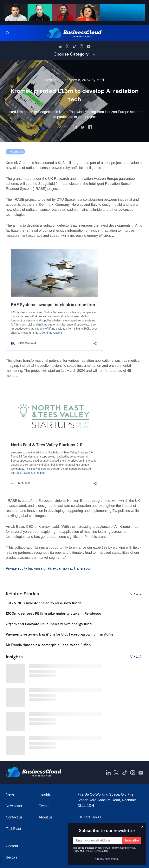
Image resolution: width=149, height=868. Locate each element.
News (10, 794)
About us (46, 817)
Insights (45, 794)
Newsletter (14, 806)
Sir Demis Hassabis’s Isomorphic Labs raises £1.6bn (48, 645)
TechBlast (13, 829)
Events (44, 806)
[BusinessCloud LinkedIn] (61, 46)
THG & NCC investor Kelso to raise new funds (44, 603)
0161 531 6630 (89, 817)
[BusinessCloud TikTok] (74, 46)
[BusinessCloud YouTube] (88, 46)
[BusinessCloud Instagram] (81, 46)
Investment (15, 152)
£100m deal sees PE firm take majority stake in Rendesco (54, 614)
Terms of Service (93, 851)
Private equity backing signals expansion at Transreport (49, 568)
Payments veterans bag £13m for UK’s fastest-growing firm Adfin (59, 634)
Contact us (14, 817)
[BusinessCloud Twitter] (68, 46)
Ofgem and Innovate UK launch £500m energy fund (49, 624)
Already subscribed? (107, 859)
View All (137, 594)
